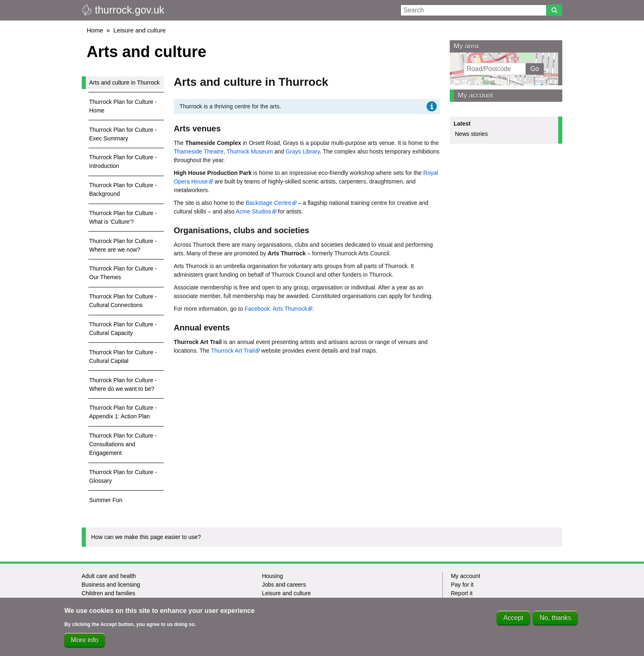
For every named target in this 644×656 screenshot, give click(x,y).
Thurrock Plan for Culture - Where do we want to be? (123, 384)
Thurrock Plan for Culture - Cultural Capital (123, 357)
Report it (462, 593)
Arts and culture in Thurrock (124, 83)
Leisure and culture (140, 30)
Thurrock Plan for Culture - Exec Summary (123, 134)
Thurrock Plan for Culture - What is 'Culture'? (123, 217)
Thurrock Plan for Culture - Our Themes (123, 273)
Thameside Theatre (199, 151)
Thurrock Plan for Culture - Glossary (123, 476)
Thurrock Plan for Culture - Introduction (123, 162)
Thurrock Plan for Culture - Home (123, 106)
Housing (273, 576)
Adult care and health (109, 576)
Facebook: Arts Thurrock (276, 309)
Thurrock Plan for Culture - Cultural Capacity (123, 329)
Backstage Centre (268, 203)
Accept (513, 619)
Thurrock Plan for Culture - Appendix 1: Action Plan (123, 412)
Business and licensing (111, 585)
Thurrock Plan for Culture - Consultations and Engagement (123, 444)
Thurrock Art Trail (233, 351)
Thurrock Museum (250, 151)
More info (85, 641)
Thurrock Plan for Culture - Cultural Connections (123, 301)
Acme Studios (253, 211)
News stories (471, 134)
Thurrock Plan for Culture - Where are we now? (123, 245)
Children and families (109, 593)
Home (95, 30)
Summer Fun (106, 500)
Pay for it (462, 585)
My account (476, 95)
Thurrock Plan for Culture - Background (123, 189)
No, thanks (555, 619)
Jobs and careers (284, 585)
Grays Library (303, 151)
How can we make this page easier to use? (146, 537)
